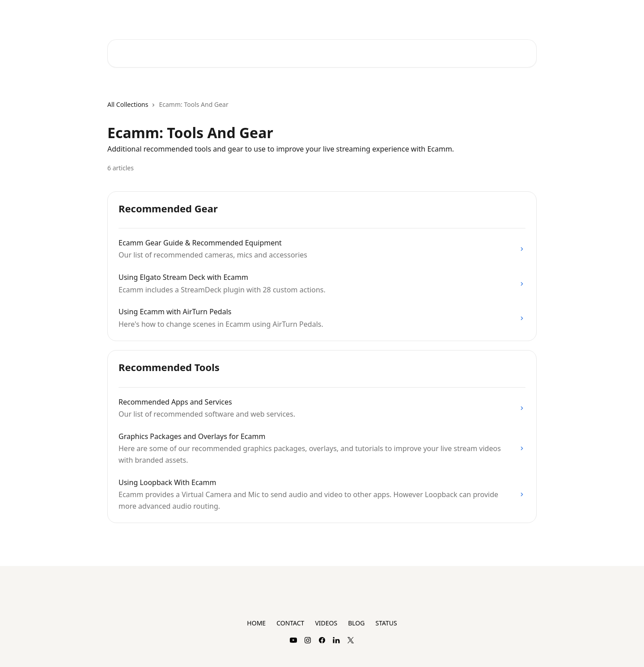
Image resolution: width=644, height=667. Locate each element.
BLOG (356, 623)
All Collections (128, 104)
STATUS (386, 623)
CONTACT (290, 623)
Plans (478, 14)
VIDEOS (326, 623)
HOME (256, 623)
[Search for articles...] (322, 53)
